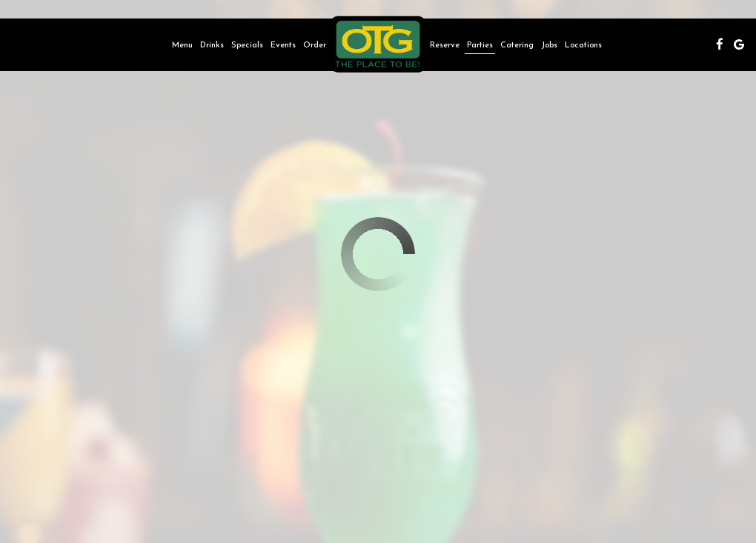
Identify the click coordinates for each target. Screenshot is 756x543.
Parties (480, 44)
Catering (517, 44)
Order (315, 44)
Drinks (212, 44)
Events (283, 44)
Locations (583, 44)
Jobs (549, 44)
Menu (182, 44)
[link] (378, 44)
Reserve (445, 44)
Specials (247, 44)
